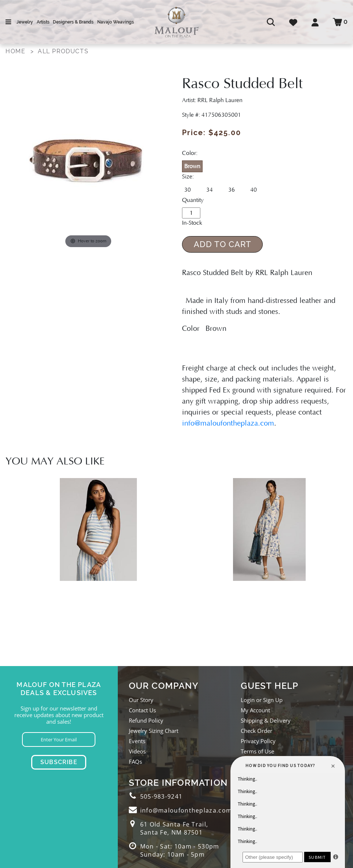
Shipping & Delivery (266, 720)
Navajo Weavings (116, 22)
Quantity (193, 200)
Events (137, 741)
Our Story (141, 700)
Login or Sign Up (262, 700)
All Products (63, 51)
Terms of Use (257, 751)
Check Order (256, 731)
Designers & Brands (73, 22)
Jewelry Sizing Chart (154, 731)
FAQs (135, 762)
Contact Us (142, 710)
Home (15, 51)
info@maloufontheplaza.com (228, 423)
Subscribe (59, 762)
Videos (137, 751)
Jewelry (25, 22)
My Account (255, 710)
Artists (43, 22)
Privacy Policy (258, 741)
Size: (188, 177)
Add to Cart (223, 244)
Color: (190, 153)
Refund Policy (146, 720)
